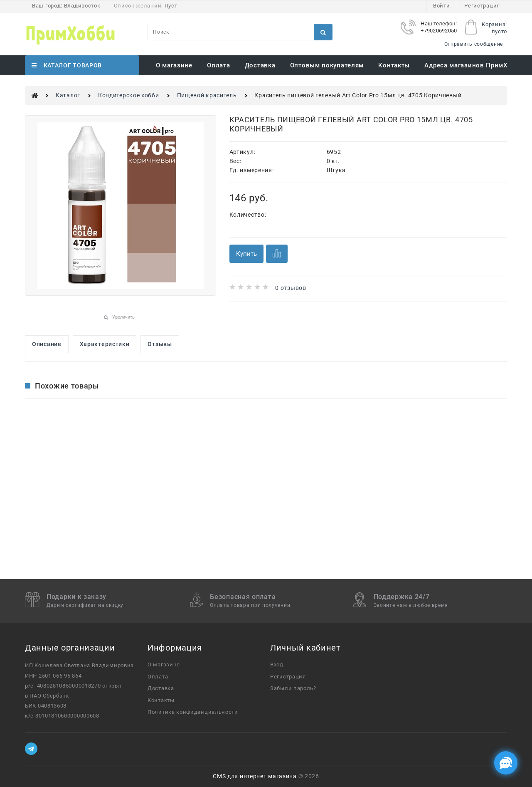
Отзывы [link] (160, 344)
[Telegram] (31, 749)
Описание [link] (47, 344)
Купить (246, 254)
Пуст (171, 6)
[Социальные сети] (506, 763)
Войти (442, 6)
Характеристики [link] (105, 344)
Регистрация (482, 6)
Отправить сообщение (474, 44)
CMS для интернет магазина (255, 776)
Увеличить (123, 317)
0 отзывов (291, 288)
